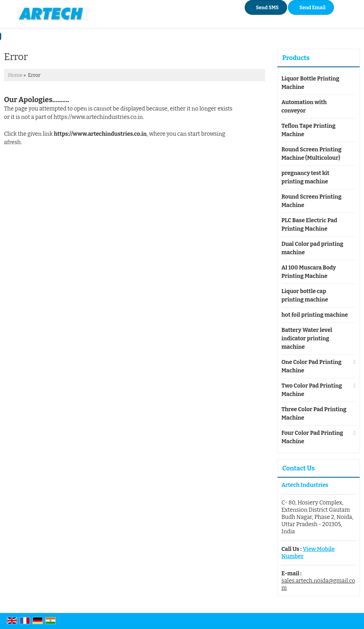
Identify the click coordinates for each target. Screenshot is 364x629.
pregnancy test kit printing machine (306, 177)
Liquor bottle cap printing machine (305, 295)
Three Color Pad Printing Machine (314, 414)
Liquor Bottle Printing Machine (310, 83)
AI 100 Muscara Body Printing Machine (309, 272)
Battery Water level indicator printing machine (307, 339)
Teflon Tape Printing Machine (309, 130)
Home (15, 75)
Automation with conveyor (304, 107)
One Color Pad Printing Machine (312, 366)
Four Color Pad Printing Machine (312, 437)
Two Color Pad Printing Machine (312, 390)
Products (296, 58)
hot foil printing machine (315, 315)
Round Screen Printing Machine (312, 201)
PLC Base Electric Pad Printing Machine (309, 225)
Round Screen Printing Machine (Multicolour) (312, 154)
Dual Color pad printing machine (312, 248)
